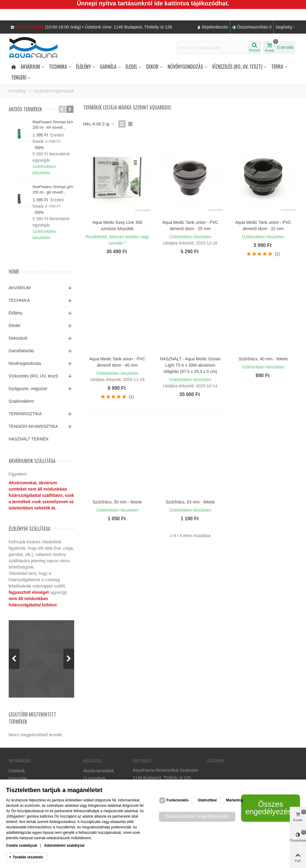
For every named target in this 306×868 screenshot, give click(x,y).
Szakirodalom (21, 401)
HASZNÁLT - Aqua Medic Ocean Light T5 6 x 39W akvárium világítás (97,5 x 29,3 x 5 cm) (190, 365)
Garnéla (108, 67)
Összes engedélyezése (271, 808)
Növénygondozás (185, 67)
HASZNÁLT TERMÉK (29, 439)
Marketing (235, 800)
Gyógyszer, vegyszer (28, 389)
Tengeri (19, 77)
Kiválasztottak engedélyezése (197, 816)
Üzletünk (17, 771)
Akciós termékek (25, 109)
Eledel (131, 67)
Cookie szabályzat (21, 845)
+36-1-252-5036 (29, 27)
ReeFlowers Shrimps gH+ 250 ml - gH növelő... (53, 190)
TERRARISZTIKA (25, 414)
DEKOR (152, 67)
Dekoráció (18, 338)
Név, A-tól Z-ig (99, 124)
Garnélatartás (21, 351)
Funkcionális (178, 800)
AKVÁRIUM (20, 288)
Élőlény (83, 67)
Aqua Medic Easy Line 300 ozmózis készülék (117, 225)
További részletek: (28, 857)
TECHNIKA (19, 300)
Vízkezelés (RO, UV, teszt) (237, 67)
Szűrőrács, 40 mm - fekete (263, 359)
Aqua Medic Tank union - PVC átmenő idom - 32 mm (263, 225)
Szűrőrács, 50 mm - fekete (117, 502)
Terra (277, 67)
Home (14, 272)
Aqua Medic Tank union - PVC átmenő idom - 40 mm (117, 362)
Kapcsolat (18, 778)
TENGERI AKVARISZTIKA (33, 426)
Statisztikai (207, 800)
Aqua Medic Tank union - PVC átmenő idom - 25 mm (190, 225)
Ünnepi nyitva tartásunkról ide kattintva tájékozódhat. (153, 3)
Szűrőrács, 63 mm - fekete (190, 502)
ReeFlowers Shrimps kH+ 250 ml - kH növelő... (53, 125)
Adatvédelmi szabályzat (64, 845)
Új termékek (94, 778)
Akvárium (30, 67)
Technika (58, 67)
